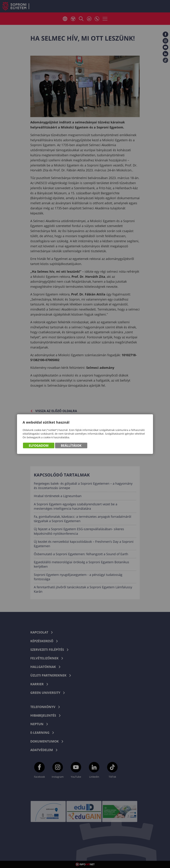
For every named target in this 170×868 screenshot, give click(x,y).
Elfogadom (39, 446)
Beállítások (71, 446)
